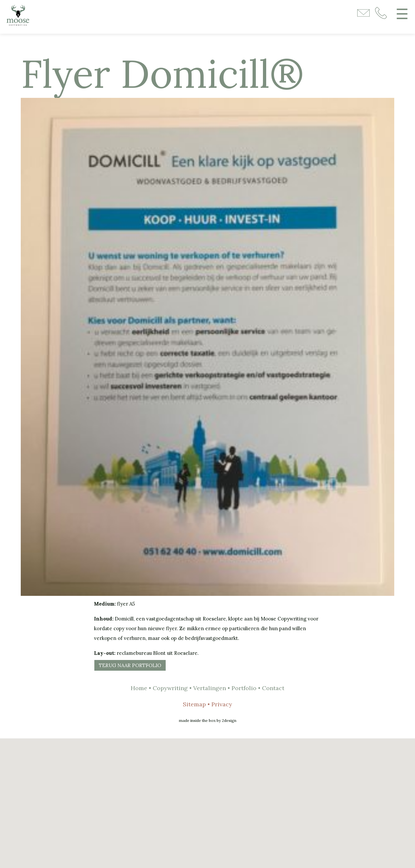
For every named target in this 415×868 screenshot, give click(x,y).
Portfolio (244, 688)
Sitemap (194, 704)
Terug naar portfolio (130, 665)
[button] (207, 799)
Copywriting (170, 688)
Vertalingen (210, 688)
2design (229, 720)
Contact (273, 688)
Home (139, 688)
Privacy (222, 704)
